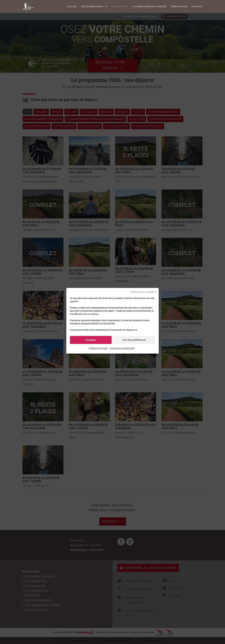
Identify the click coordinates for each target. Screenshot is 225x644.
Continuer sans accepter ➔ (143, 292)
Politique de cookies (98, 348)
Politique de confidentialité (122, 348)
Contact (197, 7)
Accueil (72, 7)
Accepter (91, 340)
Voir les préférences (134, 340)
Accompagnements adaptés (149, 7)
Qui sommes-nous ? (93, 7)
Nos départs (120, 7)
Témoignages (179, 7)
